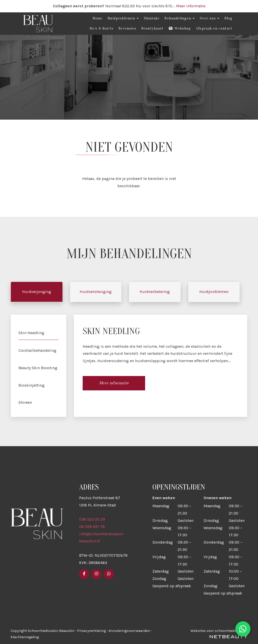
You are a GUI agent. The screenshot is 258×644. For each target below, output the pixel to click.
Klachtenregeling (25, 637)
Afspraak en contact (214, 28)
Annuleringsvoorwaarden (129, 631)
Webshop (180, 28)
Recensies (127, 28)
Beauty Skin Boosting (38, 368)
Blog (228, 18)
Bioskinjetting (31, 385)
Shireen (25, 402)
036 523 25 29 (92, 519)
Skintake (152, 18)
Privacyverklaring (91, 631)
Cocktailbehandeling (37, 350)
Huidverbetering (155, 292)
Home (98, 18)
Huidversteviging (96, 292)
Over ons (210, 18)
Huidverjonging (37, 292)
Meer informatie (191, 6)
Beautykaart (152, 28)
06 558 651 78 (92, 527)
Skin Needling (31, 333)
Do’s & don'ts (102, 28)
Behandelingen (180, 18)
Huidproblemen (123, 18)
